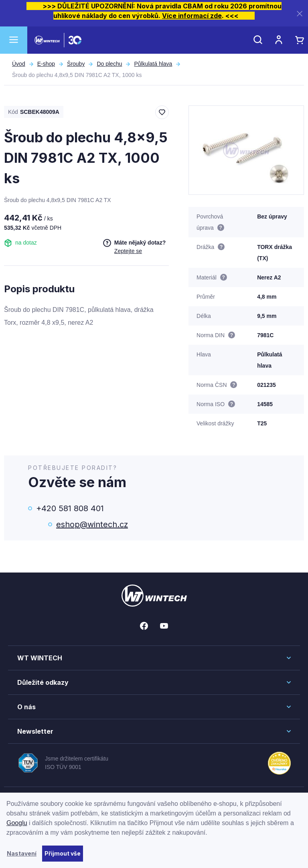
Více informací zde (192, 16)
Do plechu (109, 64)
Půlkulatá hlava (153, 64)
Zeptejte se (128, 251)
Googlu (17, 823)
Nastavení (22, 853)
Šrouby (76, 64)
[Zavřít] (300, 13)
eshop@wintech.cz (92, 524)
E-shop (46, 64)
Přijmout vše (63, 853)
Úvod (19, 64)
